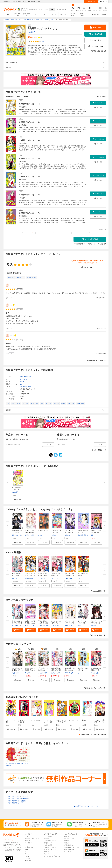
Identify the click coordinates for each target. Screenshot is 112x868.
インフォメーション (50, 850)
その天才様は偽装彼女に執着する (96, 670)
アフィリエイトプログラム (52, 856)
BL (36, 15)
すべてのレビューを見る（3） (97, 360)
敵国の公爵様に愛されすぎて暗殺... (56, 670)
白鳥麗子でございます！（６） (30, 195)
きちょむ (41, 673)
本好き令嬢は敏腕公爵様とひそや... (30, 670)
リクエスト (47, 854)
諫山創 (22, 535)
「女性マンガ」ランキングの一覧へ (95, 688)
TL (45, 15)
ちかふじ (98, 673)
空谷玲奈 (67, 673)
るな (11, 305)
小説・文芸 (63, 15)
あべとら (12, 285)
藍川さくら (55, 673)
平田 (79, 578)
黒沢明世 (80, 535)
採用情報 (66, 841)
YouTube (28, 858)
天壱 (40, 626)
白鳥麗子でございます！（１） (30, 104)
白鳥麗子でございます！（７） (30, 213)
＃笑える (11, 277)
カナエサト (42, 578)
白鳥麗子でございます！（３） (30, 140)
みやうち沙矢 (55, 626)
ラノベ (54, 15)
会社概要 (66, 836)
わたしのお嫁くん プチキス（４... (17, 575)
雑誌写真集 (82, 15)
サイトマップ (68, 852)
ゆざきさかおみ (69, 626)
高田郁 (86, 535)
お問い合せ (47, 852)
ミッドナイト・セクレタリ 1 (70, 532)
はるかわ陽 (74, 673)
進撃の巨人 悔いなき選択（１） (17, 532)
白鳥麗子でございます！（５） (30, 177)
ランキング (29, 843)
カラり (12, 336)
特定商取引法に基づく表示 (72, 847)
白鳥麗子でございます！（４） (30, 158)
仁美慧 (27, 578)
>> (89, 233)
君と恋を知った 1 (44, 531)
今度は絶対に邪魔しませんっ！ (70, 669)
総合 (8, 15)
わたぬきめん (16, 626)
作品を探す (47, 839)
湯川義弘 (93, 626)
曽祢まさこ (55, 535)
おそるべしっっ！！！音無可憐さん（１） (49, 722)
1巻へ (19, 97)
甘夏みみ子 (48, 673)
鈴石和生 (28, 673)
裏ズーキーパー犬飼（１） (83, 575)
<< (23, 233)
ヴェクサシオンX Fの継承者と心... (97, 622)
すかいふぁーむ (30, 626)
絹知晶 (80, 626)
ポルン (23, 626)
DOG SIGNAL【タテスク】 (56, 622)
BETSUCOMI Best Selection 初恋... (30, 532)
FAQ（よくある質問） (51, 847)
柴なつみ (15, 578)
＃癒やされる (31, 277)
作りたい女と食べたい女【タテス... (70, 623)
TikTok (27, 856)
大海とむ (67, 535)
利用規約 (66, 843)
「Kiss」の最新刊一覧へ (98, 591)
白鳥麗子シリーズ (25, 387)
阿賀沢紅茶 (15, 673)
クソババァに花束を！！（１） (99, 721)
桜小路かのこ (35, 535)
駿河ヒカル (15, 535)
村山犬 (93, 673)
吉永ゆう (41, 535)
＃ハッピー (20, 277)
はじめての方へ (96, 15)
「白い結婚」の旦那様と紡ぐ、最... (43, 670)
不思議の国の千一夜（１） (56, 532)
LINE (27, 849)
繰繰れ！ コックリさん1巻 (96, 532)
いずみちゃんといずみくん (23, 721)
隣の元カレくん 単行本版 (83, 669)
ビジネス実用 (72, 15)
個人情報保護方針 (69, 845)
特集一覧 (28, 841)
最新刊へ (27, 97)
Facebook (28, 861)
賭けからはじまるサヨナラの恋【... (17, 623)
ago (79, 673)
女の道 (84, 720)
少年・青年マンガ (17, 15)
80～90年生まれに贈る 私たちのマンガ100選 (17, 765)
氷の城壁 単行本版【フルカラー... (18, 669)
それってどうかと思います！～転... (30, 575)
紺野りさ (28, 535)
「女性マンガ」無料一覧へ (98, 635)
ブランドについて (69, 839)
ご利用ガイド (105, 15)
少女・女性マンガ (26, 15)
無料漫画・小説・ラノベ (32, 839)
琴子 (60, 673)
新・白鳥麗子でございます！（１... (17, 489)
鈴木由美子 (31, 32)
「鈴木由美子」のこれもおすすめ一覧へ (94, 735)
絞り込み (24, 9)
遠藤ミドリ (94, 535)
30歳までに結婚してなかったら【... (30, 623)
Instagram (28, 854)
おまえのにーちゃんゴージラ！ (61, 721)
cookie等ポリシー (69, 850)
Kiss (21, 384)
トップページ (29, 836)
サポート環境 (48, 845)
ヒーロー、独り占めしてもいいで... (43, 575)
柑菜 (31, 578)
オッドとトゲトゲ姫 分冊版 (83, 622)
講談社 (22, 382)
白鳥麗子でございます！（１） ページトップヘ (90, 806)
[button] (18, 499)
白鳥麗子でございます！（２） (30, 122)
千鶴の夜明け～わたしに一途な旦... (43, 623)
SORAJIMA (45, 626)
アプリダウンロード (50, 841)
